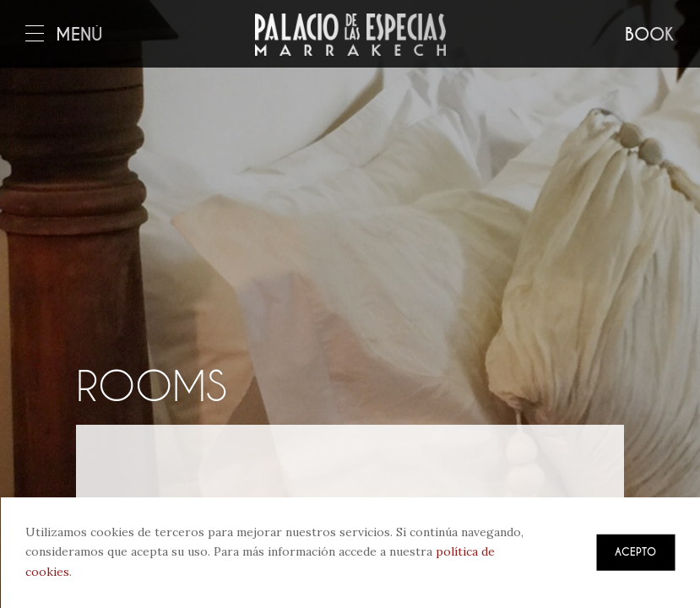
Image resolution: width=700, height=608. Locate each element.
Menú (64, 35)
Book (650, 35)
